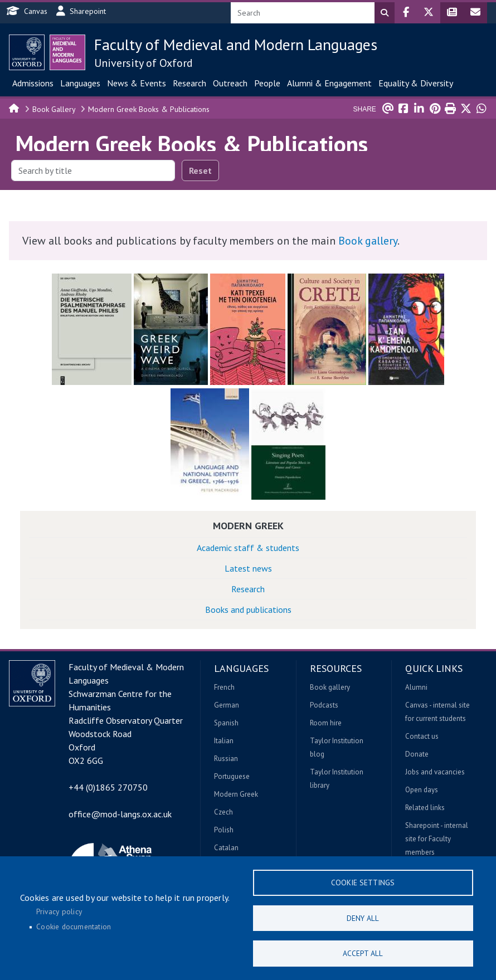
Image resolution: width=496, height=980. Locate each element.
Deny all (363, 916)
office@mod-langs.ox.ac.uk (120, 814)
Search (385, 13)
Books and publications (248, 610)
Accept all (363, 953)
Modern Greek (248, 526)
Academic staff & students (248, 548)
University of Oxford (144, 63)
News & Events (137, 83)
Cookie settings (363, 880)
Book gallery (368, 241)
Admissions (33, 83)
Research (189, 83)
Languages (80, 83)
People (267, 83)
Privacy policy (59, 910)
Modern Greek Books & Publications (149, 109)
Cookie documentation (74, 925)
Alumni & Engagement (329, 83)
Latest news (248, 568)
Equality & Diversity (416, 83)
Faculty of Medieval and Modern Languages (236, 44)
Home (14, 108)
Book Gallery (54, 109)
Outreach (230, 83)
